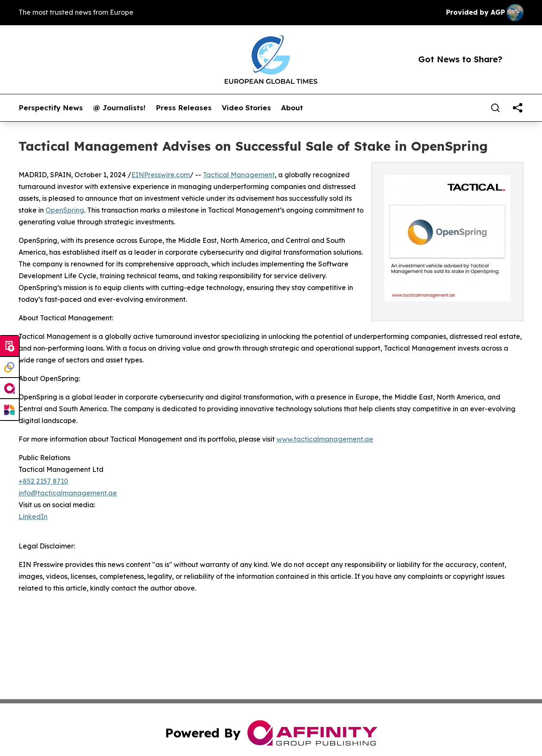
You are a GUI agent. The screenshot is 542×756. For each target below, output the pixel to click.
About (292, 108)
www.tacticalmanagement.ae (325, 439)
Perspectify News (51, 108)
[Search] (495, 108)
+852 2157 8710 (43, 481)
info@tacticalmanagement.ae (68, 493)
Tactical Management (239, 175)
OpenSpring (65, 210)
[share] (518, 108)
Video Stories (246, 108)
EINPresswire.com (161, 175)
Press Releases (184, 108)
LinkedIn (33, 516)
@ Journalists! (119, 108)
